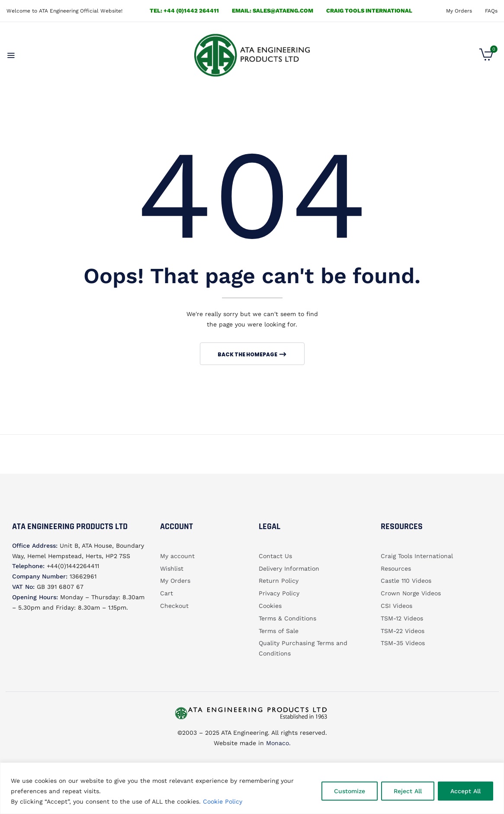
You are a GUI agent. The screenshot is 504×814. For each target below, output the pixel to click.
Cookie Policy (223, 801)
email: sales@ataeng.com (273, 11)
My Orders (459, 11)
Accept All (465, 791)
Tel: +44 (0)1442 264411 (184, 11)
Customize (350, 791)
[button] (486, 58)
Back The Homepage (248, 354)
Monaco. (277, 743)
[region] (252, 788)
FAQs (491, 11)
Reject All (408, 791)
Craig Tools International (369, 11)
